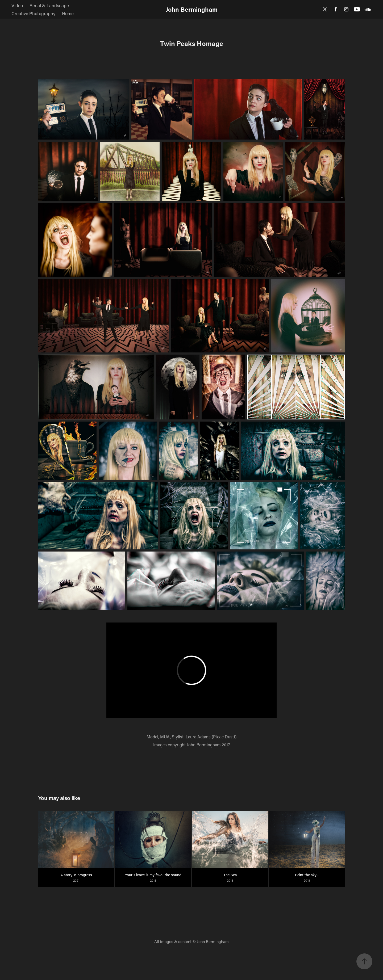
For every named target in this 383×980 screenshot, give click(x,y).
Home (68, 13)
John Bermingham (192, 9)
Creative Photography (33, 13)
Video (17, 5)
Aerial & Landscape (49, 5)
